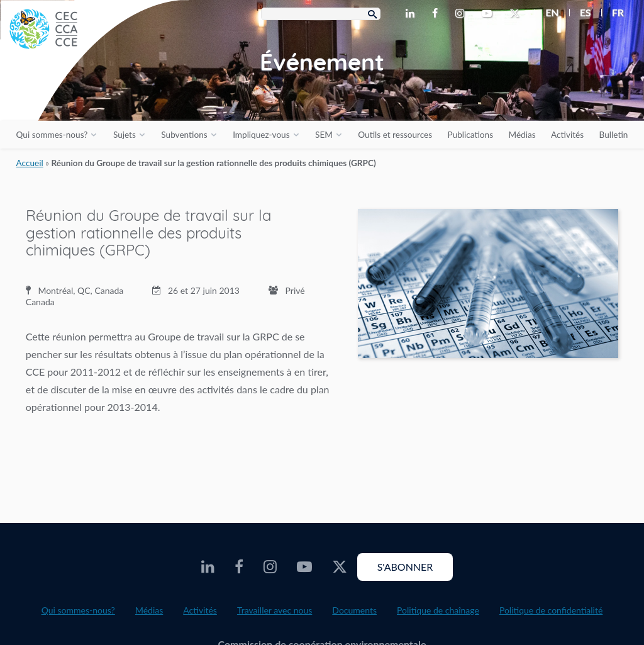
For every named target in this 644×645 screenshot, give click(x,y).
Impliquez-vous (261, 135)
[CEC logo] (94, 94)
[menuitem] (547, 13)
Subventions (184, 135)
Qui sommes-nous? (52, 135)
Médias (522, 135)
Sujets (125, 135)
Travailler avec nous (275, 610)
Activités (567, 135)
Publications (470, 135)
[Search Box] (321, 14)
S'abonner (405, 567)
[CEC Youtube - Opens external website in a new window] (489, 14)
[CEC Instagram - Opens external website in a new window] (462, 14)
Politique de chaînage (438, 610)
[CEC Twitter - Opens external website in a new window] (517, 14)
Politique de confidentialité (551, 610)
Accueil (30, 163)
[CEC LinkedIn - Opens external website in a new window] (413, 14)
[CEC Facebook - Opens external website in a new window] (437, 14)
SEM (324, 135)
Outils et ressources (395, 135)
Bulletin (614, 135)
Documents (354, 610)
